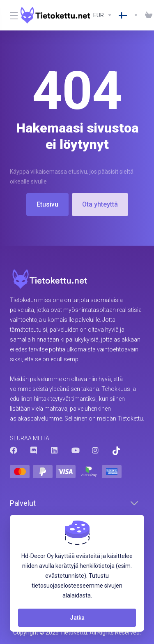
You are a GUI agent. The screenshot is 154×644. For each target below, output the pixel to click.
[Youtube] (75, 450)
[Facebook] (14, 450)
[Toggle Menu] (10, 15)
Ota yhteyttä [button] (100, 204)
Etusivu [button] (47, 204)
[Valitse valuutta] (103, 15)
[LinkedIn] (55, 450)
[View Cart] (147, 15)
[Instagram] (96, 450)
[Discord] (34, 450)
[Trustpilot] (116, 451)
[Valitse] (129, 15)
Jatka (77, 618)
